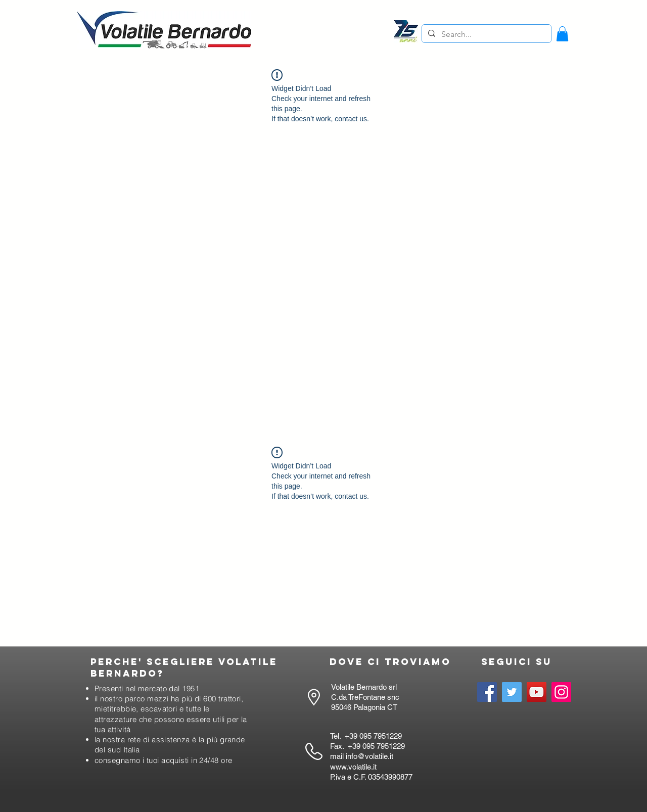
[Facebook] (487, 692)
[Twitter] (512, 692)
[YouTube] (537, 692)
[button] (562, 34)
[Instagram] (561, 692)
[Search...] (486, 34)
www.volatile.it (353, 767)
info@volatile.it (369, 756)
